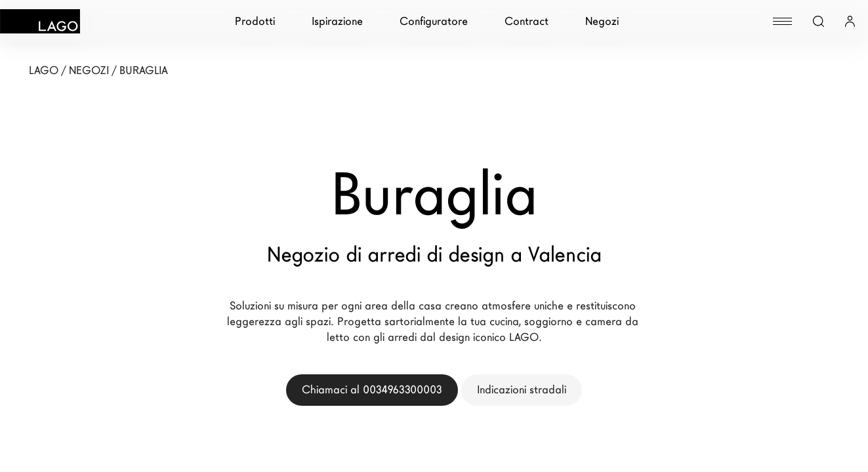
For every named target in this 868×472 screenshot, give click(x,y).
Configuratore (434, 21)
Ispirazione (337, 21)
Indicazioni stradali (522, 390)
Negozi (602, 21)
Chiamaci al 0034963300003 (372, 390)
